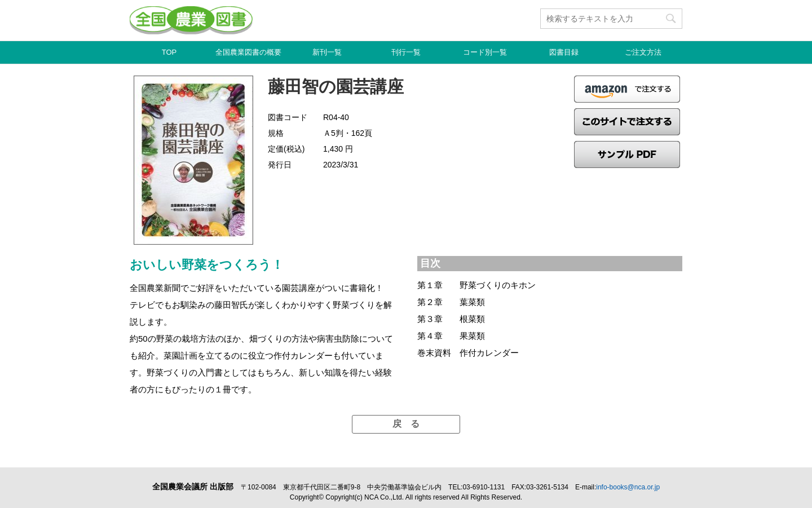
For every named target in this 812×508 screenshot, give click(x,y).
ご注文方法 (643, 52)
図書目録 (564, 52)
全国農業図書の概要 (248, 52)
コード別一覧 (485, 52)
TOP (169, 52)
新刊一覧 (327, 52)
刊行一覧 (406, 52)
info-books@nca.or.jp (628, 487)
